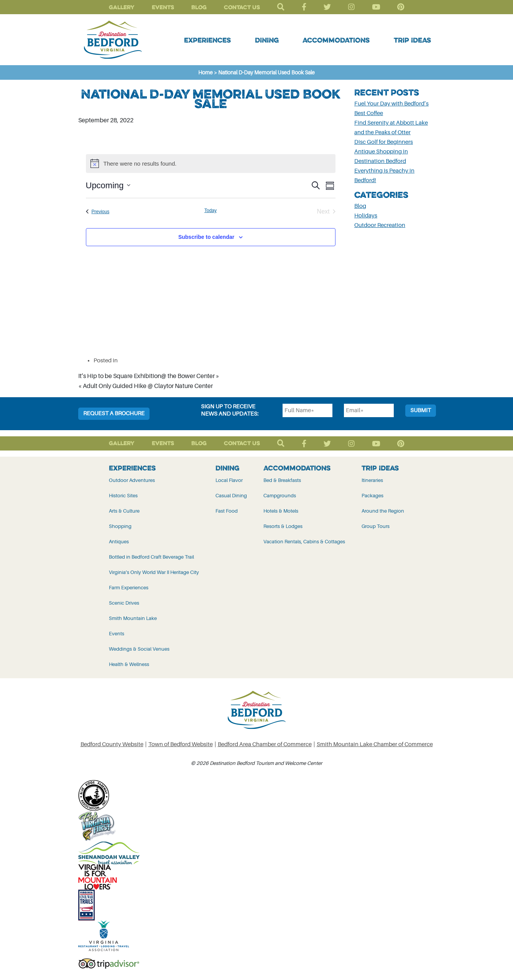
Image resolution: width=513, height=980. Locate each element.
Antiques (119, 542)
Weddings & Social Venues (139, 649)
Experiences (207, 40)
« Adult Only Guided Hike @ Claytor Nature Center (146, 386)
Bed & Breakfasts (282, 480)
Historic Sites (123, 496)
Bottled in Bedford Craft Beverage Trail (151, 557)
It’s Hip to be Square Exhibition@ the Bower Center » (149, 376)
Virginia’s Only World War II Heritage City (154, 572)
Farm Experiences (129, 588)
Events (163, 7)
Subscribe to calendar (206, 237)
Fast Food (227, 511)
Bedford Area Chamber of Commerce (265, 744)
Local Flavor (229, 480)
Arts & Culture (124, 511)
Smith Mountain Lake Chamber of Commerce (375, 744)
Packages (372, 496)
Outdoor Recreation (380, 225)
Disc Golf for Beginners (384, 142)
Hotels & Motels (281, 511)
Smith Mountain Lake (133, 618)
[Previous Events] (98, 212)
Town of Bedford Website (181, 744)
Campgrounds (280, 496)
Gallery (122, 7)
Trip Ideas (412, 40)
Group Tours (376, 526)
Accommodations (336, 40)
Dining (267, 40)
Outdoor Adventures (132, 480)
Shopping (120, 526)
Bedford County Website (112, 744)
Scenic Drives (124, 603)
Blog (199, 7)
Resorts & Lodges (283, 526)
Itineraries (372, 480)
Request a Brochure (114, 414)
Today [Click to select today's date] (210, 210)
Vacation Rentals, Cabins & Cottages (304, 542)
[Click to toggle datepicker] (108, 185)
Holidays (366, 216)
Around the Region (383, 511)
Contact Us (242, 7)
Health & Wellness (129, 664)
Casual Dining (231, 496)
